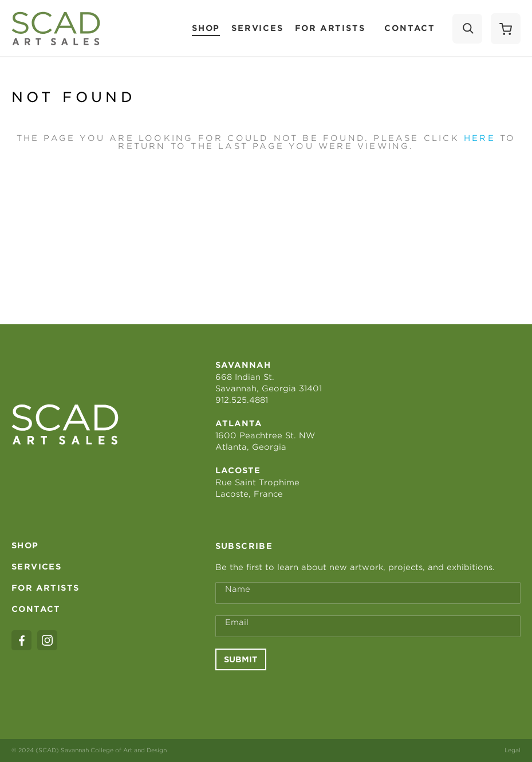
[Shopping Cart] (506, 29)
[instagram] (47, 640)
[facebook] (21, 640)
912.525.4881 (242, 400)
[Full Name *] (368, 593)
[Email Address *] (368, 626)
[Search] (467, 29)
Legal (513, 750)
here (480, 138)
